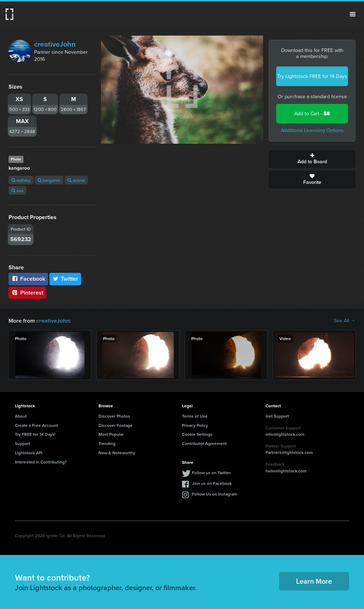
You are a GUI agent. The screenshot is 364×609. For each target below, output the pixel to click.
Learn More (314, 581)
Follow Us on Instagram (215, 494)
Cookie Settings (197, 434)
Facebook (28, 279)
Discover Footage (116, 425)
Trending (107, 443)
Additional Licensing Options (312, 130)
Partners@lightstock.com (289, 452)
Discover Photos (114, 416)
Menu (353, 14)
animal (76, 180)
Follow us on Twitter (211, 473)
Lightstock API (29, 453)
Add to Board (312, 159)
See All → (345, 321)
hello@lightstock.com (286, 471)
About (21, 416)
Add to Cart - (312, 114)
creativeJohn (55, 44)
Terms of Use (195, 416)
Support (23, 443)
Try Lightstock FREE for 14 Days (312, 76)
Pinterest (27, 293)
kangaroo (49, 180)
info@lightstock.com (285, 434)
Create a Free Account (36, 425)
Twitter (65, 279)
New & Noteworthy (117, 453)
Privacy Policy (195, 425)
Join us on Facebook (212, 483)
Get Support (277, 416)
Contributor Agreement (204, 443)
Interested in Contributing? (41, 462)
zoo (17, 190)
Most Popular (111, 434)
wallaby (21, 180)
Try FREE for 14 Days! (35, 434)
